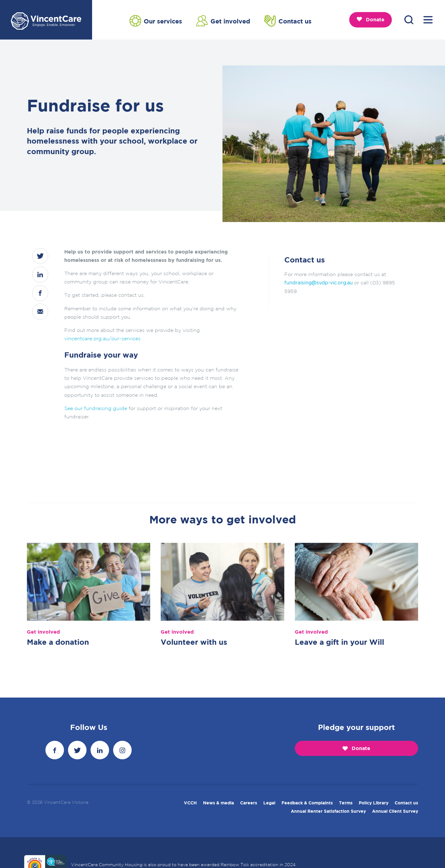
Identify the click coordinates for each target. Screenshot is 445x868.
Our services (156, 21)
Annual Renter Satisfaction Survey (328, 811)
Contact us (288, 21)
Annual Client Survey (395, 811)
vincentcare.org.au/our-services (102, 339)
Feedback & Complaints (307, 803)
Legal (269, 803)
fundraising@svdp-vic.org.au (318, 283)
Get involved (223, 21)
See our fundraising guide (96, 409)
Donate (371, 19)
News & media (218, 803)
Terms (346, 803)
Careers (249, 803)
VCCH (190, 803)
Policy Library (374, 803)
